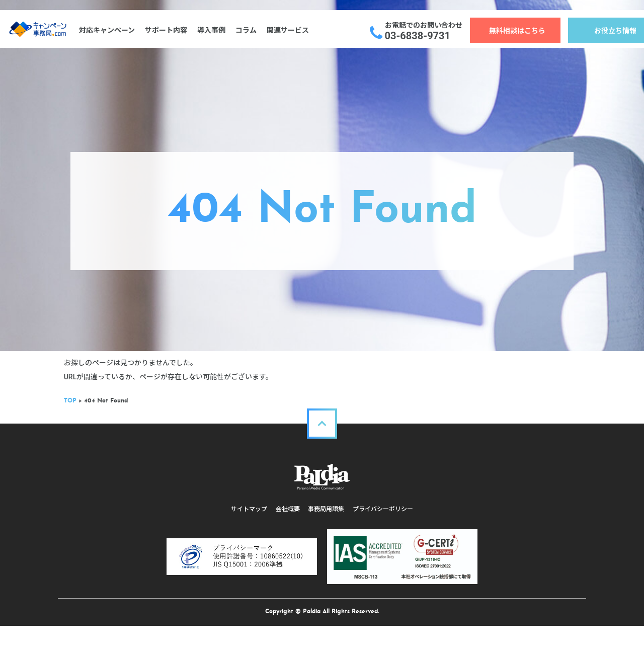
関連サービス (291, 30)
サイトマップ (247, 550)
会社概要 (287, 550)
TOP (77, 442)
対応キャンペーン (110, 30)
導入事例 (215, 30)
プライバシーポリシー (385, 550)
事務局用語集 (327, 550)
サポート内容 (170, 30)
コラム (250, 30)
